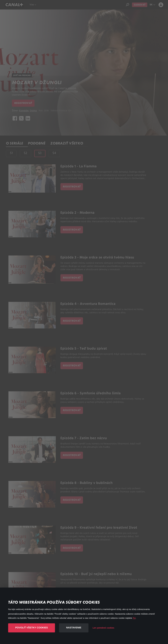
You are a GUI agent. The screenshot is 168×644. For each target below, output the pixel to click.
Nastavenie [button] (74, 628)
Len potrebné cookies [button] (103, 628)
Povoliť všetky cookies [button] (32, 628)
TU (134, 618)
